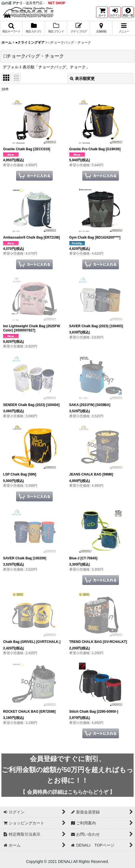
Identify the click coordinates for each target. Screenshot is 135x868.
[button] (128, 12)
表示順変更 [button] (82, 78)
